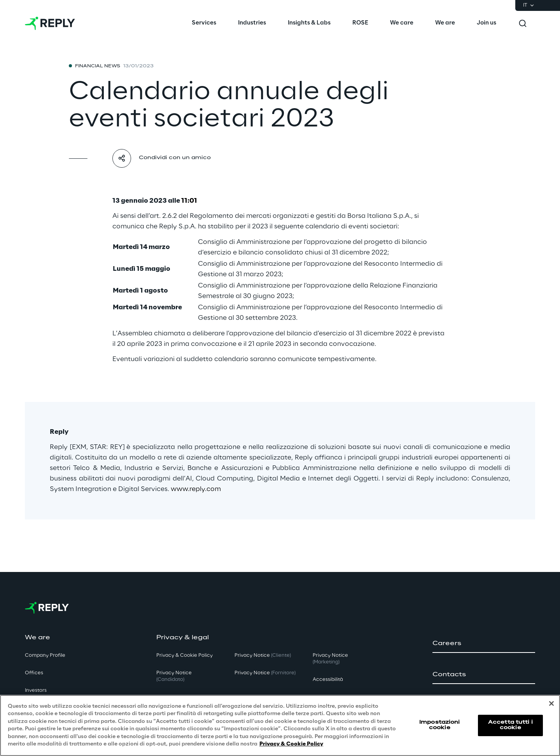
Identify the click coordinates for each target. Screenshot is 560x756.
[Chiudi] (551, 703)
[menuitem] (204, 23)
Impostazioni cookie (439, 725)
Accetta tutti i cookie (510, 725)
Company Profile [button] (45, 655)
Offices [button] (34, 673)
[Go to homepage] (50, 23)
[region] (280, 725)
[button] (484, 644)
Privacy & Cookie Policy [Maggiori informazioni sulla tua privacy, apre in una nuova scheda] (291, 744)
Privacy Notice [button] (174, 676)
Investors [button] (36, 690)
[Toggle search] (523, 23)
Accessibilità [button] (328, 680)
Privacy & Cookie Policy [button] (185, 655)
